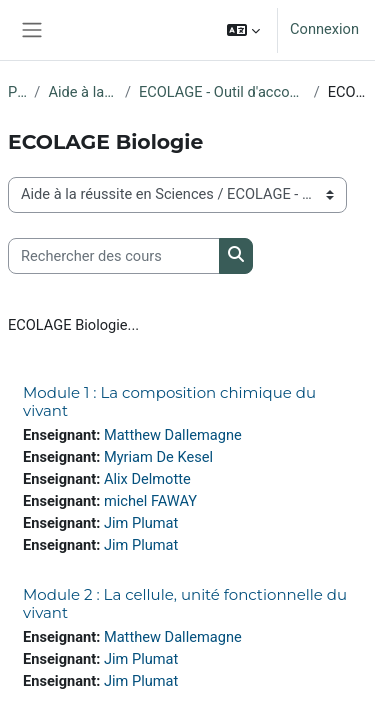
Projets (17, 92)
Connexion (324, 29)
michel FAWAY (150, 501)
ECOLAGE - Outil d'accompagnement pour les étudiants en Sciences (222, 92)
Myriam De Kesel (158, 457)
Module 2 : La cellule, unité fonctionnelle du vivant (185, 603)
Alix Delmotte (147, 479)
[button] (243, 30)
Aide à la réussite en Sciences (82, 92)
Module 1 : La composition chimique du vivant (169, 401)
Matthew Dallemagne (173, 435)
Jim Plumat (141, 523)
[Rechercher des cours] (114, 256)
